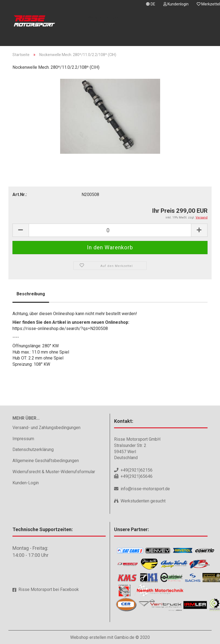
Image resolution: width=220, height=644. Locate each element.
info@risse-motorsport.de (145, 489)
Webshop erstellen (88, 637)
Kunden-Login (26, 483)
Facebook (69, 589)
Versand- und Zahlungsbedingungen (46, 428)
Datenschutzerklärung (33, 450)
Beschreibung (31, 294)
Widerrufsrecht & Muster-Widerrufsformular (54, 472)
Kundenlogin (176, 4)
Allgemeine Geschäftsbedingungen (46, 461)
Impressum (23, 439)
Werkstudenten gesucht (143, 501)
